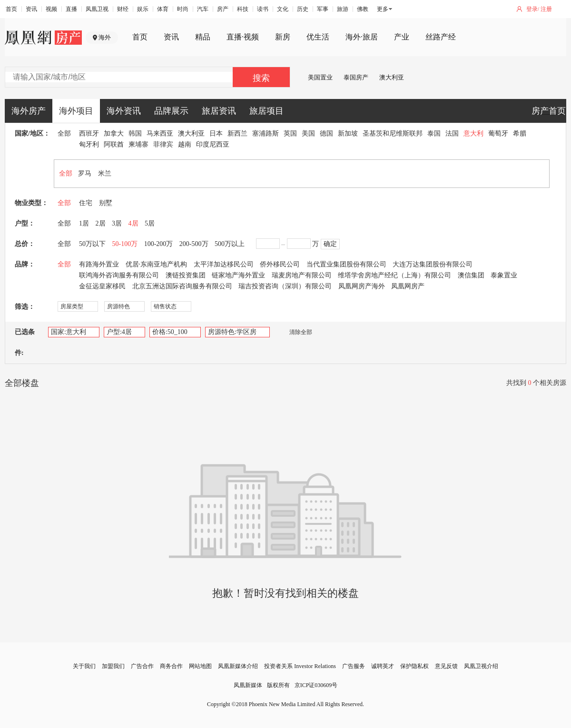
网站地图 (200, 666)
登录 (532, 9)
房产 (223, 9)
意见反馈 (446, 666)
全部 (64, 133)
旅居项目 (266, 111)
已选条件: (25, 342)
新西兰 (237, 133)
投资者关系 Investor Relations (300, 666)
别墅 (106, 203)
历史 (303, 9)
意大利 (473, 133)
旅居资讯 (219, 111)
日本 (216, 133)
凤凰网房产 (408, 286)
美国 (308, 133)
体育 (163, 9)
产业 (402, 37)
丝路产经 (441, 37)
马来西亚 (160, 133)
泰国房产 (356, 77)
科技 (243, 9)
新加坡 (348, 133)
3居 (117, 223)
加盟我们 (113, 666)
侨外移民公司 (280, 264)
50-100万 (125, 244)
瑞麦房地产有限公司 (302, 275)
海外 (105, 37)
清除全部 (296, 332)
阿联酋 (114, 144)
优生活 (318, 37)
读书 (263, 9)
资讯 (31, 9)
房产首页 (549, 111)
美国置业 (320, 77)
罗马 (85, 173)
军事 (323, 9)
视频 (51, 9)
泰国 (434, 133)
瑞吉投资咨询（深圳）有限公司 (285, 286)
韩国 (135, 133)
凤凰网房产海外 (362, 286)
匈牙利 (89, 144)
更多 (383, 9)
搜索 (261, 78)
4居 (133, 223)
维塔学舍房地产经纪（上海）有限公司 (394, 275)
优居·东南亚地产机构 (157, 264)
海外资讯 (124, 111)
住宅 (86, 203)
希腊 (520, 133)
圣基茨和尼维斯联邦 (393, 133)
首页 (11, 9)
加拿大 (114, 133)
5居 (150, 223)
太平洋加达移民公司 (224, 264)
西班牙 (89, 133)
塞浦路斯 (266, 133)
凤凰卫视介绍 (481, 666)
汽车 (203, 9)
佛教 (363, 9)
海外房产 (29, 111)
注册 (546, 9)
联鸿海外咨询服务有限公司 (119, 275)
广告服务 (354, 666)
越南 (185, 144)
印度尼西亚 (213, 144)
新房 (283, 37)
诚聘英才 (383, 666)
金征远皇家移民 (102, 286)
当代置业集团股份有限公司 (346, 264)
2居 (101, 223)
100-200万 (159, 244)
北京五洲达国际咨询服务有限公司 (182, 286)
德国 (326, 133)
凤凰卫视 (97, 9)
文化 (283, 9)
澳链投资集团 (186, 275)
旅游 (343, 9)
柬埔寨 (138, 144)
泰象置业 (504, 275)
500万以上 (230, 244)
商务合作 (171, 666)
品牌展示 (171, 111)
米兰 (105, 173)
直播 (71, 9)
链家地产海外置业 (238, 275)
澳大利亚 (392, 77)
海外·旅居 (362, 37)
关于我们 (84, 666)
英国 (290, 133)
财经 (123, 9)
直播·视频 (243, 37)
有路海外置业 (99, 264)
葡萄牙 (498, 133)
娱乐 (143, 9)
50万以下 (92, 244)
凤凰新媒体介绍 (238, 666)
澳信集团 (471, 275)
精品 (203, 37)
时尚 (183, 9)
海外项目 (76, 111)
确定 (330, 244)
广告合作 (142, 666)
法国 (452, 133)
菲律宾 (163, 144)
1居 (84, 223)
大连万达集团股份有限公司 (433, 264)
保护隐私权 (414, 666)
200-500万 (194, 244)
